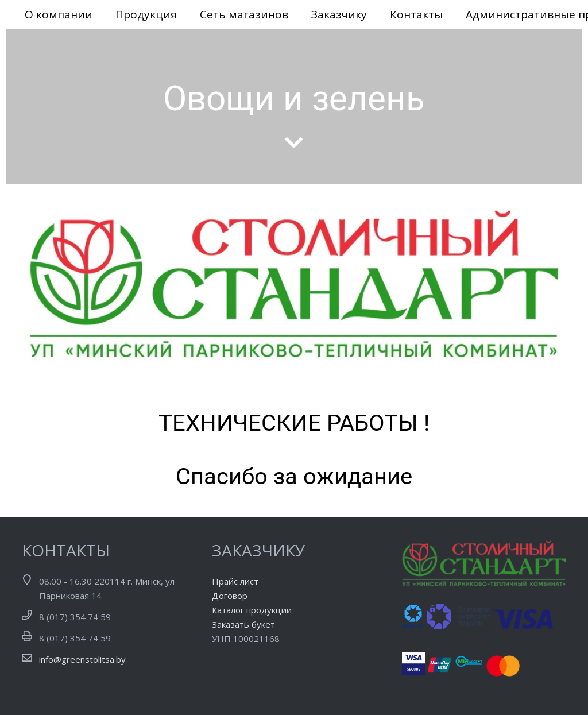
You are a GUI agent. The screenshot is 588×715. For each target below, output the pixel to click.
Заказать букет (243, 624)
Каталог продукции (252, 610)
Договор (230, 596)
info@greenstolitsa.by (82, 659)
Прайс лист (235, 581)
